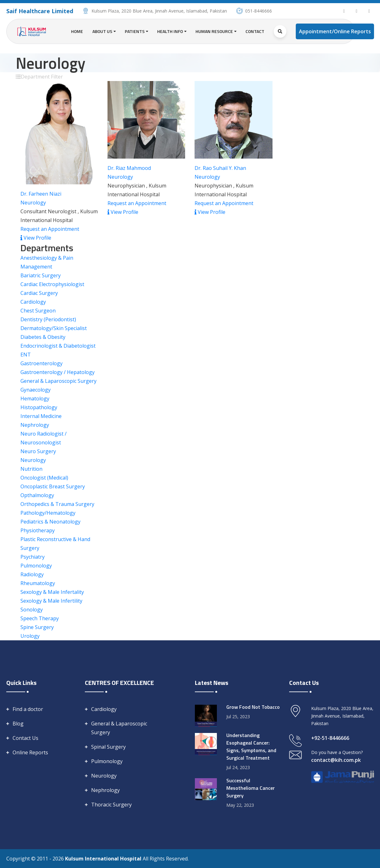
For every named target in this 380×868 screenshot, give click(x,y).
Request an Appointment (50, 229)
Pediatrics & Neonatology (50, 522)
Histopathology (39, 407)
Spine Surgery (37, 627)
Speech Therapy (40, 618)
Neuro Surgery (38, 451)
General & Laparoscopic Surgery (58, 381)
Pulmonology (36, 566)
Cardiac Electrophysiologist (52, 284)
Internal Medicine (41, 416)
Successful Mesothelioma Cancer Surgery (251, 788)
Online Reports (30, 752)
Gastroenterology (41, 363)
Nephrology (35, 425)
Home (77, 31)
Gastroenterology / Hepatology (58, 372)
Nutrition (31, 469)
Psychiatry (33, 557)
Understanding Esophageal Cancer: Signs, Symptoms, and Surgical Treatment (251, 746)
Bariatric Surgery (41, 275)
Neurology (33, 203)
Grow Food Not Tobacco (253, 707)
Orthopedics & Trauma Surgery (57, 504)
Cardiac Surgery (39, 293)
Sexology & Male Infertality (52, 592)
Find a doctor (28, 709)
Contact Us (25, 738)
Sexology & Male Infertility (51, 601)
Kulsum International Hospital (104, 859)
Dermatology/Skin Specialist (54, 328)
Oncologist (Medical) (44, 478)
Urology (30, 636)
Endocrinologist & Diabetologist (58, 346)
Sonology (32, 610)
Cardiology (33, 302)
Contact (255, 31)
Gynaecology (36, 390)
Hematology (35, 399)
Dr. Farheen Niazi (41, 194)
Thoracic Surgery (111, 805)
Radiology (32, 574)
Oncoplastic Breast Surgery (53, 486)
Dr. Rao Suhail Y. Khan (220, 168)
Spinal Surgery (108, 747)
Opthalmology (37, 495)
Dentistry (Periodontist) (48, 319)
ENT (26, 355)
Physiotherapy (38, 530)
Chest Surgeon (38, 311)
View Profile (36, 238)
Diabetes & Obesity (43, 337)
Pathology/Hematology (48, 513)
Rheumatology (38, 583)
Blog (18, 724)
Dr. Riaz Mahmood (129, 168)
